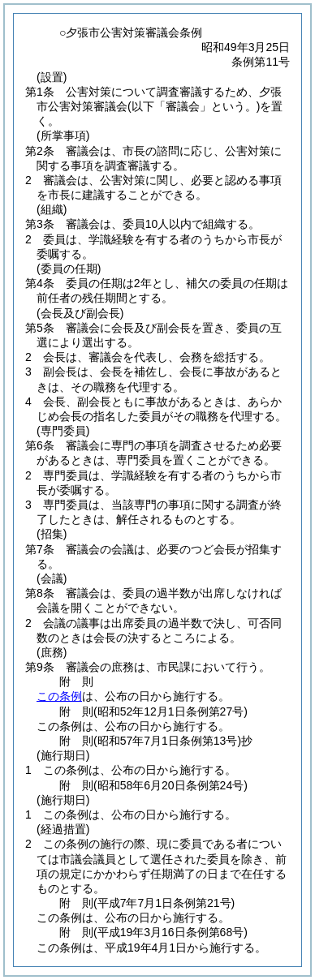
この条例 (59, 696)
